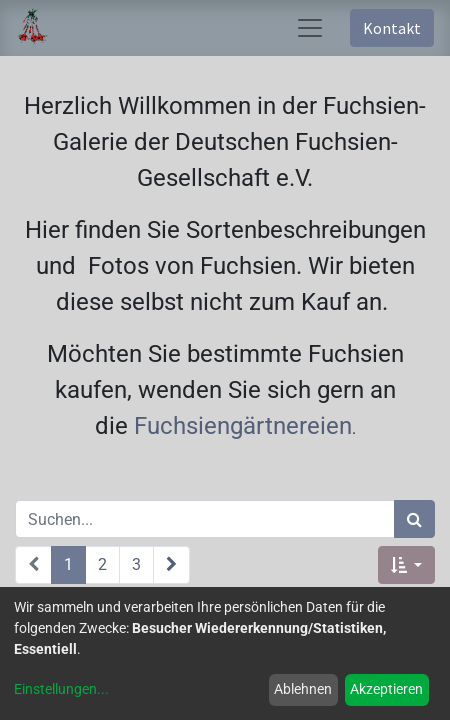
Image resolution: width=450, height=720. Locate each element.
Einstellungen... (61, 689)
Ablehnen (303, 689)
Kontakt (392, 28)
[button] (406, 565)
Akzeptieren (386, 689)
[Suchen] (414, 519)
